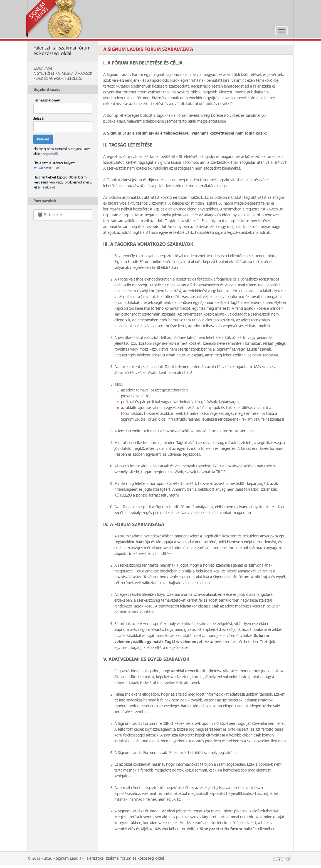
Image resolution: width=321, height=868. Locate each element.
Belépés (43, 139)
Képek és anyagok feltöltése (58, 79)
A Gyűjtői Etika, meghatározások (63, 74)
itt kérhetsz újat (46, 168)
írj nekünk (46, 187)
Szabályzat (43, 69)
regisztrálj (50, 154)
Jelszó (39, 119)
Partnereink (50, 215)
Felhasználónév (47, 100)
